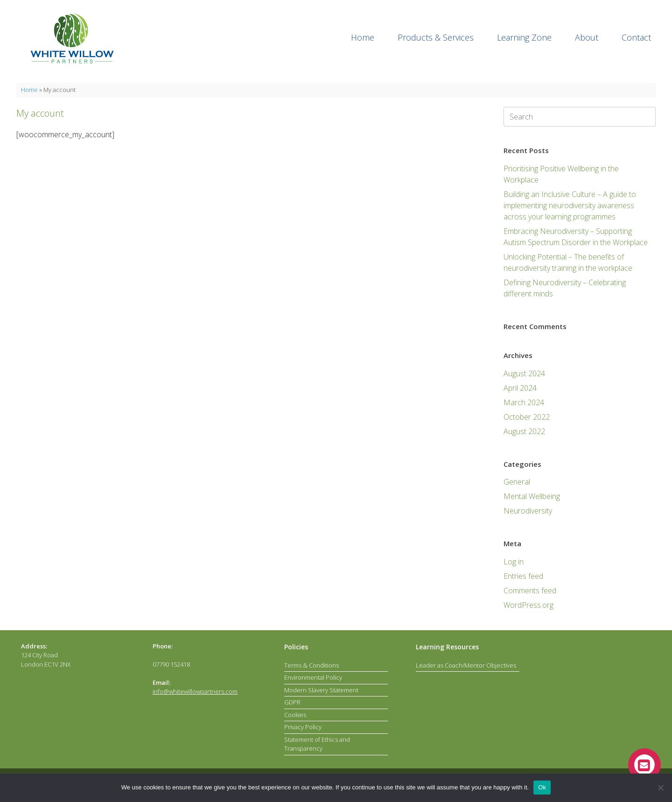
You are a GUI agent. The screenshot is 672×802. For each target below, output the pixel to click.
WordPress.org (528, 605)
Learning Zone (524, 37)
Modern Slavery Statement (321, 690)
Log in (514, 562)
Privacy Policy (303, 727)
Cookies (295, 715)
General (517, 482)
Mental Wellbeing (532, 496)
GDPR (292, 702)
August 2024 (524, 373)
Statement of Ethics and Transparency (317, 744)
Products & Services (436, 37)
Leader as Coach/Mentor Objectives (466, 665)
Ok (542, 787)
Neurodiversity (528, 511)
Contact (636, 37)
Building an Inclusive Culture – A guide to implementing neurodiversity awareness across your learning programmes (570, 205)
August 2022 (524, 431)
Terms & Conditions (311, 665)
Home (363, 37)
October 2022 (527, 417)
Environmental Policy (313, 677)
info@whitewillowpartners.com (195, 691)
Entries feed (523, 576)
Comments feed (530, 591)
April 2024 (520, 388)
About (587, 37)
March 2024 (524, 402)
